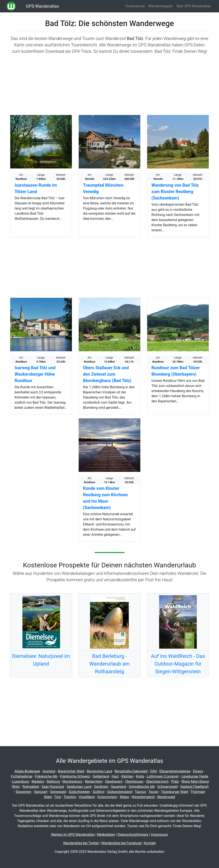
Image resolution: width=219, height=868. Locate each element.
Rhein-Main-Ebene (195, 782)
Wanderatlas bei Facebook (121, 843)
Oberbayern (114, 782)
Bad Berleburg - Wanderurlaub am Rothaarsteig (110, 664)
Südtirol (98, 792)
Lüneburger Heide (195, 776)
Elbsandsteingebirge (175, 771)
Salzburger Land (79, 787)
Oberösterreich (157, 782)
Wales (124, 797)
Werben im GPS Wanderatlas (73, 835)
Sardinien (101, 787)
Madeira (38, 782)
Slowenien (23, 792)
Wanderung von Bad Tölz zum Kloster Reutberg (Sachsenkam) (175, 192)
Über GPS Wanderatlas (193, 6)
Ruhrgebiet (31, 787)
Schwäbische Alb (142, 787)
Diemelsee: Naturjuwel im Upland (41, 660)
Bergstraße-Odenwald (131, 771)
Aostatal (49, 771)
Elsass (198, 771)
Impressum (159, 835)
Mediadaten (106, 835)
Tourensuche (135, 6)
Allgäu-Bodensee (27, 771)
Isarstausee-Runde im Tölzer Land (36, 188)
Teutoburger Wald (175, 792)
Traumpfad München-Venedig (104, 188)
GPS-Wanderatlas (42, 6)
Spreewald (58, 792)
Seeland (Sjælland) (195, 787)
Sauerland (118, 787)
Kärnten (127, 776)
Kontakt (150, 843)
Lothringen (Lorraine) (163, 776)
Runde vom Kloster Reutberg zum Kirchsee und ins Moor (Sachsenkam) (105, 498)
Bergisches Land (99, 771)
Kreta (140, 776)
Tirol (58, 797)
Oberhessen (134, 782)
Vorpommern (107, 797)
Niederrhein (94, 782)
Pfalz (175, 782)
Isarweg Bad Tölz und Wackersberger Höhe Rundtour (35, 374)
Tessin (153, 792)
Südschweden (79, 792)
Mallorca (53, 782)
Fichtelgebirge (22, 776)
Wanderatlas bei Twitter (81, 843)
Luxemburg (20, 782)
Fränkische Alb (46, 776)
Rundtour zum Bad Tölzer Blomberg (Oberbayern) (176, 371)
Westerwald (166, 797)
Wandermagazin (161, 6)
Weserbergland (143, 797)
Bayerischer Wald (71, 771)
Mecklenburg (72, 782)
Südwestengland (120, 792)
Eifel (153, 771)
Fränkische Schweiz (75, 776)
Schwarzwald (167, 787)
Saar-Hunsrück (53, 787)
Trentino (70, 797)
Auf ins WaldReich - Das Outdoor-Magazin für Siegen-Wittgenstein (178, 664)
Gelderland (101, 776)
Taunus (140, 792)
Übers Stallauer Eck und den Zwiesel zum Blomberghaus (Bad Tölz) (107, 374)
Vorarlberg (87, 797)
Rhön (16, 787)
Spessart (41, 792)
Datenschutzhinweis (133, 835)
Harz (115, 776)
